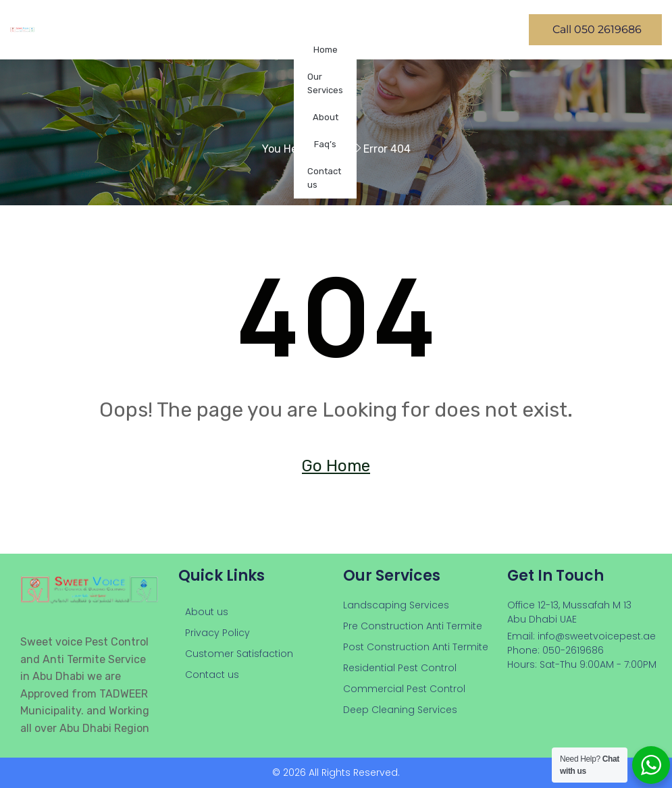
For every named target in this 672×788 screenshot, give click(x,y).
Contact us (324, 178)
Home (326, 50)
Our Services (325, 83)
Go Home (336, 466)
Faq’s (325, 144)
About (326, 117)
